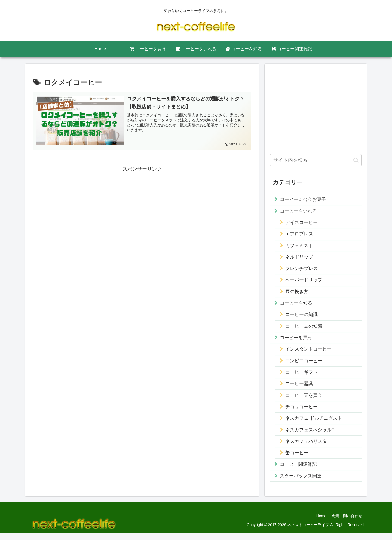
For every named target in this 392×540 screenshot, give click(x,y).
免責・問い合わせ (347, 523)
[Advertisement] (142, 211)
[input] (316, 160)
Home (321, 523)
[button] (356, 160)
